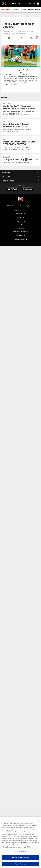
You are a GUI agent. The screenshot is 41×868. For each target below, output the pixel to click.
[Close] (38, 821)
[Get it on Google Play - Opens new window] (28, 190)
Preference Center (21, 239)
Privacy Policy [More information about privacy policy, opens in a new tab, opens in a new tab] (26, 848)
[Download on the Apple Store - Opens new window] (13, 189)
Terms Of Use (21, 221)
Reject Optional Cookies (20, 858)
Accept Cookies (20, 865)
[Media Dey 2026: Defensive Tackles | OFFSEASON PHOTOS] (20, 109)
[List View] (13, 38)
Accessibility (21, 214)
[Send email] (32, 39)
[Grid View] (9, 38)
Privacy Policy (21, 210)
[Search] (34, 4)
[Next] (27, 69)
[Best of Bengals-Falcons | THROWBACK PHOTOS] (20, 127)
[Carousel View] (4, 38)
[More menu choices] (38, 4)
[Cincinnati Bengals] (21, 199)
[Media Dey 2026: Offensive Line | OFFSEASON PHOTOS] (20, 145)
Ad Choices (20, 228)
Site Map (20, 225)
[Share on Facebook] (22, 39)
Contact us (21, 217)
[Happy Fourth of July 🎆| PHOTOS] (20, 160)
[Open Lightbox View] (20, 66)
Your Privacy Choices (20, 232)
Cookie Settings (21, 235)
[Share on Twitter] (27, 39)
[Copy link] (37, 38)
